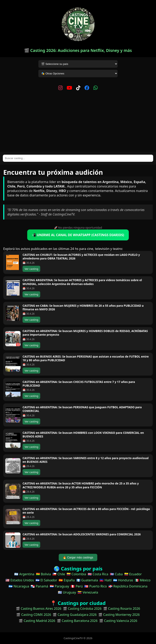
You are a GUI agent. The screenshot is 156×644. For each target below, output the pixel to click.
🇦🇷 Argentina (24, 574)
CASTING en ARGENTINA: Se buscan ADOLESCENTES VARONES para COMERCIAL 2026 (82, 534)
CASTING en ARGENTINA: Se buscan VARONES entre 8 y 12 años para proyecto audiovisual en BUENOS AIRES (86, 460)
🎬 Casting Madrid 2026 (37, 621)
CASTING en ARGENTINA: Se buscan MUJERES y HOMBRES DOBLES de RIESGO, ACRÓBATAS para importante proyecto (85, 333)
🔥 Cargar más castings (78, 557)
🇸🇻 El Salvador (46, 580)
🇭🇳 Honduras (123, 580)
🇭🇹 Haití (106, 580)
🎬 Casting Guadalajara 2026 (75, 615)
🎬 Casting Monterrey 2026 (119, 615)
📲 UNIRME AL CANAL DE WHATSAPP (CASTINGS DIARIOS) (78, 235)
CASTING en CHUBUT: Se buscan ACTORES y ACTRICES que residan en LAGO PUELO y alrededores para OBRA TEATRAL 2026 (81, 257)
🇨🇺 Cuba (116, 574)
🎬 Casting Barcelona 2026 (77, 621)
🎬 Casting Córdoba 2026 (82, 609)
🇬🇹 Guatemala (87, 580)
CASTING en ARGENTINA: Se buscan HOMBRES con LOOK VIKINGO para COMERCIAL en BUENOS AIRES (83, 435)
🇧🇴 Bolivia (43, 574)
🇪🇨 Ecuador (133, 574)
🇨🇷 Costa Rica (98, 574)
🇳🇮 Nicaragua (19, 586)
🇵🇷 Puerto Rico (95, 586)
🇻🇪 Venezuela (88, 592)
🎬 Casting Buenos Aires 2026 (39, 609)
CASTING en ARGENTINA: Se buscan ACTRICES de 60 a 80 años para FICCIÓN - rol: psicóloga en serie (86, 511)
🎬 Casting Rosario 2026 (122, 609)
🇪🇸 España (67, 580)
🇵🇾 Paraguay (59, 586)
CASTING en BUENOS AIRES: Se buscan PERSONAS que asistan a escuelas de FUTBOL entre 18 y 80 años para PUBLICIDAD (86, 358)
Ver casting (31, 269)
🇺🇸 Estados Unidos (20, 580)
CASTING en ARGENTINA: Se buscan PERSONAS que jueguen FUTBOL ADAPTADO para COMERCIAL (82, 409)
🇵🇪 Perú (77, 586)
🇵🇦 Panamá (39, 586)
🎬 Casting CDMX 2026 (34, 615)
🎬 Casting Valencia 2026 (118, 621)
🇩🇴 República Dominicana (128, 586)
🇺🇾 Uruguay (67, 592)
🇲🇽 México (143, 580)
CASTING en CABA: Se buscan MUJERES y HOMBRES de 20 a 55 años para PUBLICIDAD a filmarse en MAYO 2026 (83, 307)
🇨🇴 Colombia (76, 574)
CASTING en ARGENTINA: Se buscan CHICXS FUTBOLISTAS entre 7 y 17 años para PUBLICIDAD (79, 384)
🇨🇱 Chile (59, 574)
